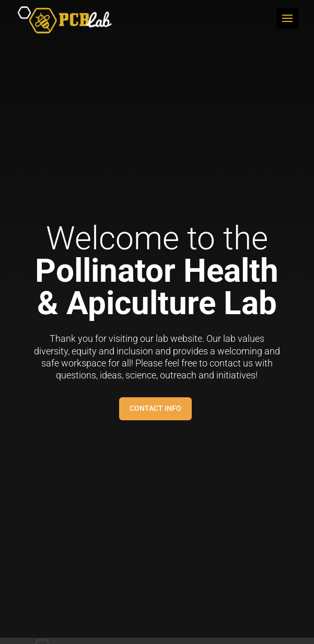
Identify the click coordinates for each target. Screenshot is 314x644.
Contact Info (155, 408)
